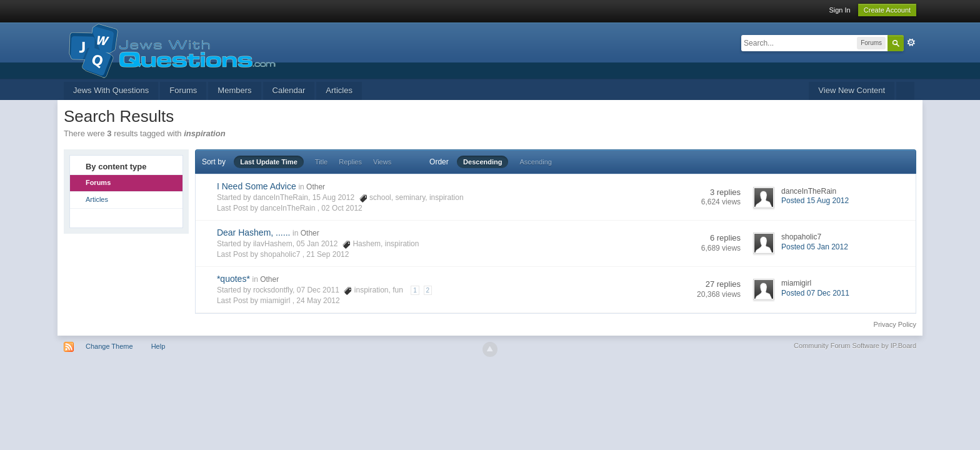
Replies (350, 162)
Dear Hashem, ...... (253, 232)
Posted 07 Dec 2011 (815, 293)
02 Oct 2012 (342, 208)
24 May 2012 (318, 301)
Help (158, 346)
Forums (183, 90)
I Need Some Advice (257, 186)
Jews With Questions (111, 90)
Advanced (911, 42)
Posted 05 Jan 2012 (815, 247)
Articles (339, 90)
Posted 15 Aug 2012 (815, 201)
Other (316, 187)
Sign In (839, 10)
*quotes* (233, 279)
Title (321, 162)
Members (234, 90)
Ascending (536, 162)
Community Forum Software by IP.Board (855, 346)
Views (382, 162)
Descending (482, 162)
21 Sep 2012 (327, 254)
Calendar (289, 90)
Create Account (887, 10)
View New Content (852, 90)
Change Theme (109, 346)
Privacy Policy (895, 324)
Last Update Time (269, 162)
